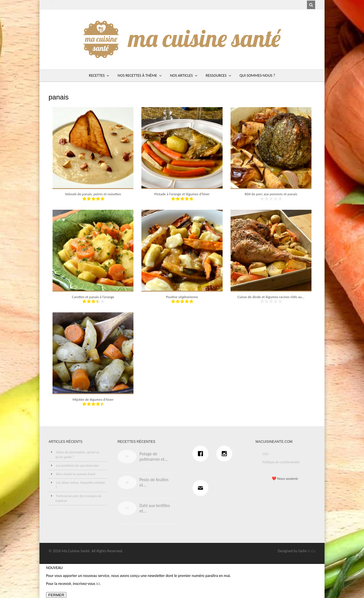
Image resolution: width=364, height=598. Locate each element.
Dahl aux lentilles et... (155, 508)
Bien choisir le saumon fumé (76, 474)
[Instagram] (226, 454)
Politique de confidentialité (281, 462)
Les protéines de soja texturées (78, 466)
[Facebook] (202, 454)
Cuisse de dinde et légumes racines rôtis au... (271, 297)
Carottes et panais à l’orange (93, 297)
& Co (311, 551)
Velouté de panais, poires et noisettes (93, 194)
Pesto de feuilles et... (154, 482)
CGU (265, 454)
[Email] (202, 488)
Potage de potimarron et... (154, 456)
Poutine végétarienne (182, 297)
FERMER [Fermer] (56, 595)
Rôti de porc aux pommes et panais (271, 194)
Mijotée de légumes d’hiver (93, 399)
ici (98, 584)
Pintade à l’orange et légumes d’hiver (182, 194)
